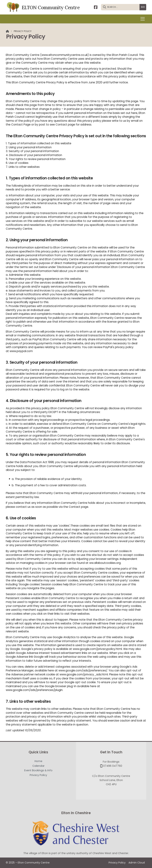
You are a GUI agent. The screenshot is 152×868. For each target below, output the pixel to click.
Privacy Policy (38, 775)
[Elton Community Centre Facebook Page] (96, 7)
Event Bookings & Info (38, 771)
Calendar (38, 766)
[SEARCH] (121, 7)
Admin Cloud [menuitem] (137, 863)
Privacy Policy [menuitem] (117, 863)
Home (38, 761)
